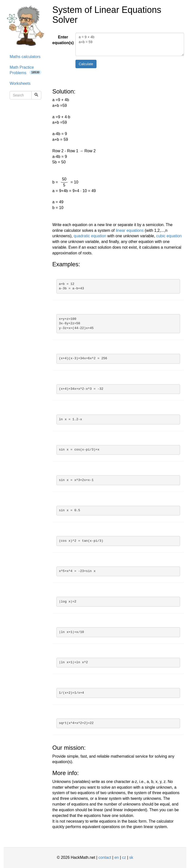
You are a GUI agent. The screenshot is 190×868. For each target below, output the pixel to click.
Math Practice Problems (25, 70)
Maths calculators (25, 57)
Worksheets (20, 83)
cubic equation (169, 236)
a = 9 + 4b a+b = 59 (130, 44)
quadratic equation (90, 236)
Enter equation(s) (62, 40)
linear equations (130, 230)
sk (131, 857)
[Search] (36, 95)
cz (124, 857)
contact (105, 857)
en (117, 857)
